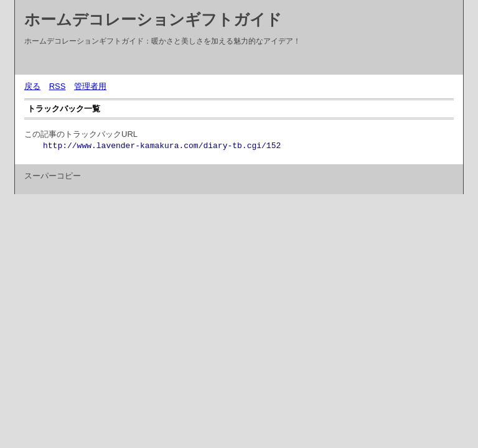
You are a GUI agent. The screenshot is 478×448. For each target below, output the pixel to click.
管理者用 (90, 86)
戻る (32, 86)
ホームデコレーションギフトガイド (153, 19)
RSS (58, 86)
